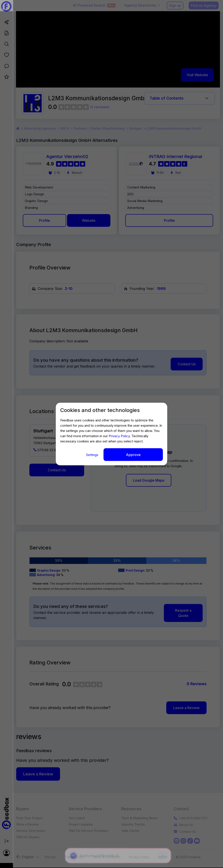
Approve (133, 455)
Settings (93, 455)
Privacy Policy (119, 436)
